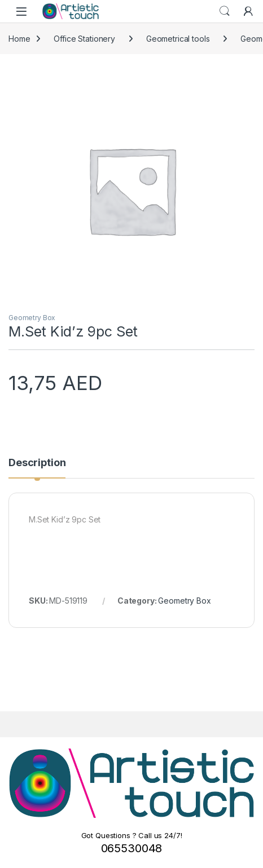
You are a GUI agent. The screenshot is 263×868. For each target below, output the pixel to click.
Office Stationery (84, 39)
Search (225, 11)
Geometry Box (32, 318)
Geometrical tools (178, 39)
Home (19, 39)
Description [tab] (37, 463)
